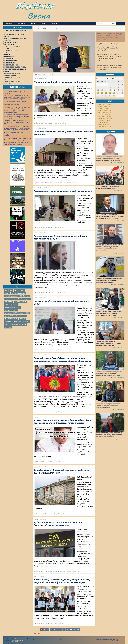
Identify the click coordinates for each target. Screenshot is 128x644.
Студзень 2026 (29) (105, 111)
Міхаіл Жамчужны (24, 299)
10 (71, 629)
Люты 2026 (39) (104, 109)
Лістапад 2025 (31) (105, 115)
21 (106, 93)
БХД (16, 290)
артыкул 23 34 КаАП (11, 313)
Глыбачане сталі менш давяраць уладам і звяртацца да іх (63, 191)
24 (118, 93)
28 (106, 96)
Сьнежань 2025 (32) (105, 113)
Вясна (39, 16)
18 (122, 90)
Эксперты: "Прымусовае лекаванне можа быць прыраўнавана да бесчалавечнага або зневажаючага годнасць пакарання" (17, 97)
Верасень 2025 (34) (105, 119)
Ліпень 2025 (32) (104, 123)
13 (102, 90)
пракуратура (17, 322)
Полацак (17, 302)
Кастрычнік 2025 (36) (106, 117)
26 (98, 96)
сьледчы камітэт (15, 324)
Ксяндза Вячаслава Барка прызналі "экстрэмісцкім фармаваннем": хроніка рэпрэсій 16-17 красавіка (16, 134)
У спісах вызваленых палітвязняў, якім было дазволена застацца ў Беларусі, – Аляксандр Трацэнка (109, 158)
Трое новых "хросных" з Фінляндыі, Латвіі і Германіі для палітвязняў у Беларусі (17, 139)
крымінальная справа (11, 319)
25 (122, 93)
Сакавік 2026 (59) (104, 106)
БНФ (11, 290)
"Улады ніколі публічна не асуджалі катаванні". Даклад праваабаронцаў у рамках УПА (18, 122)
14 (106, 90)
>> (78, 629)
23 (114, 93)
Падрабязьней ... (60, 123)
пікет (6, 324)
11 (122, 87)
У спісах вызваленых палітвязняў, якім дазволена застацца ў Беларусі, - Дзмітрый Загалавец (109, 373)
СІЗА (6, 305)
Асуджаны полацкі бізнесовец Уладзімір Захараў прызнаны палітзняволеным (108, 405)
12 (98, 90)
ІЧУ (6, 290)
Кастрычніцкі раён (10, 299)
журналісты (23, 316)
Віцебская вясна (20, 639)
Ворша (22, 290)
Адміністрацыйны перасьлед (55, 183)
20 (102, 93)
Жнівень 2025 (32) (105, 121)
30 (114, 96)
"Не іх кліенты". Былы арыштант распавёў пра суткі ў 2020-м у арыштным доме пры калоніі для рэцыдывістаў (17, 116)
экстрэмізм (8, 327)
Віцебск (7, 293)
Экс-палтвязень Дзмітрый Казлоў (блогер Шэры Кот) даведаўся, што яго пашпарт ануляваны (109, 435)
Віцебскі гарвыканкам (11, 296)
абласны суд (14, 305)
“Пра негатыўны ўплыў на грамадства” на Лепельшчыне (63, 82)
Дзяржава (48, 123)
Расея (24, 302)
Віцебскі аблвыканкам (18, 293)
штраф (24, 324)
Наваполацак (9, 302)
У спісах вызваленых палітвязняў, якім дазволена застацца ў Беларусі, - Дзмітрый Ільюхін (109, 313)
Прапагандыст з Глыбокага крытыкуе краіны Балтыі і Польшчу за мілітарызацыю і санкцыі (110, 217)
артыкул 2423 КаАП (11, 316)
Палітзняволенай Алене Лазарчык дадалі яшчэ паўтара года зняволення (17, 143)
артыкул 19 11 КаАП (11, 310)
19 (98, 93)
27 (102, 96)
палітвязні (8, 322)
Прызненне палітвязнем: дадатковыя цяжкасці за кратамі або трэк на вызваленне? (109, 343)
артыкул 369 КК (24, 313)
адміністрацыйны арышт (12, 307)
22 (110, 93)
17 (118, 90)
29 (110, 96)
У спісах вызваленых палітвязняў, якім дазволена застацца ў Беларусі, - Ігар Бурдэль (109, 280)
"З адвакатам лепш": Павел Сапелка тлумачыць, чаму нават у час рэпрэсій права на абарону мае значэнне (17, 103)
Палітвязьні (49, 293)
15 (110, 90)
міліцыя (22, 319)
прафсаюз (26, 322)
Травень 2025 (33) (105, 127)
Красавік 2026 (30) (105, 104)
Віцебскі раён (24, 296)
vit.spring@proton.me (17, 641)
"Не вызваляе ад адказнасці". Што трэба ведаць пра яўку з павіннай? (16, 92)
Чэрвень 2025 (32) (105, 125)
